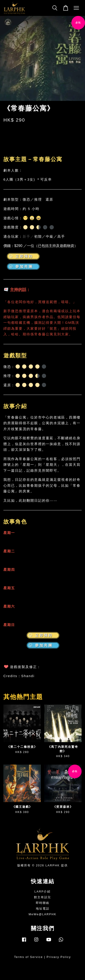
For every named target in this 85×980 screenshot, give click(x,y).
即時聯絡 (43, 903)
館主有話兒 (42, 897)
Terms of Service (28, 957)
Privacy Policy (59, 957)
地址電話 (43, 909)
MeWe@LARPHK (42, 914)
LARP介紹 (42, 891)
